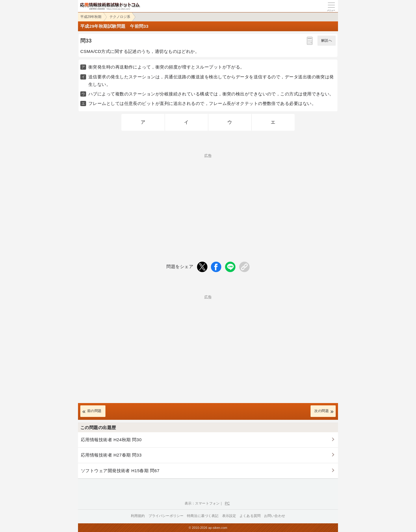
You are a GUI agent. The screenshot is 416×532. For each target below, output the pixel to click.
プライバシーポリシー (166, 516)
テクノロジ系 (120, 17)
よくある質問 (250, 516)
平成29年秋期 (91, 17)
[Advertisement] (208, 198)
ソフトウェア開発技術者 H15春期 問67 (120, 471)
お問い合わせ (275, 516)
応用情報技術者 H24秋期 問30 (111, 440)
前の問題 (94, 411)
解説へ (327, 40)
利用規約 (138, 516)
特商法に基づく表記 (203, 516)
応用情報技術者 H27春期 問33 (111, 455)
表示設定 (229, 516)
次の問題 (322, 411)
